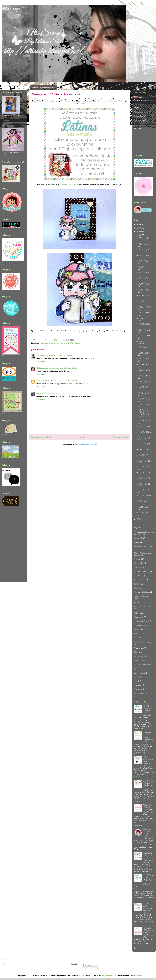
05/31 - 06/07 (145, 393)
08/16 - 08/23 (145, 330)
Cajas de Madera (140, 673)
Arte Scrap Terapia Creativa (143, 607)
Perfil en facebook (140, 120)
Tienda (81, 103)
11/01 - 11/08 (144, 273)
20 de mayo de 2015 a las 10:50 (63, 368)
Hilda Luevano (42, 368)
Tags (136, 602)
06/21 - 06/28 (145, 376)
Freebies (137, 677)
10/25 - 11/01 (144, 278)
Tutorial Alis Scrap (140, 580)
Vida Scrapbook (139, 693)
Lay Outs (137, 584)
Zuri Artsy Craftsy (141, 576)
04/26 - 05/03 (145, 432)
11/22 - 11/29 (144, 255)
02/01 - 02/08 (145, 495)
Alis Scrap (10, 9)
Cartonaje (137, 629)
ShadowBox (138, 634)
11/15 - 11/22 (144, 261)
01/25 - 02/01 (145, 501)
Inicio (82, 437)
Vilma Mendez (42, 355)
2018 (139, 224)
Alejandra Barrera (43, 381)
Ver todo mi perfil (140, 100)
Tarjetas (77, 343)
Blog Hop (137, 559)
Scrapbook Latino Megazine (143, 642)
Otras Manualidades (141, 665)
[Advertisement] (11, 546)
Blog (113, 101)
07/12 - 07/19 (144, 359)
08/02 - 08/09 (142, 342)
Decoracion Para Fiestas (142, 592)
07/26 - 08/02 (145, 347)
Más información (115, 979)
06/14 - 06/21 (144, 382)
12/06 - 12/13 (144, 244)
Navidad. (137, 567)
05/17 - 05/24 (144, 404)
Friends (137, 681)
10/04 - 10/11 (144, 295)
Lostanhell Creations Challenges (141, 597)
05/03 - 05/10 (145, 427)
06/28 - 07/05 (145, 370)
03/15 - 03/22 (145, 461)
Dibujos (136, 638)
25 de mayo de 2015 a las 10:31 (65, 381)
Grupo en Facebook (140, 116)
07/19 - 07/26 (144, 353)
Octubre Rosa (138, 660)
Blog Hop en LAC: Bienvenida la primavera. (148, 907)
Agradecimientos (139, 625)
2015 (139, 235)
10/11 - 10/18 (144, 290)
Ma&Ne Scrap (139, 656)
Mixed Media (138, 563)
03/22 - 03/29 (145, 455)
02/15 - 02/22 (145, 484)
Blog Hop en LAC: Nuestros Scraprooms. (148, 735)
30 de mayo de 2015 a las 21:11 (55, 393)
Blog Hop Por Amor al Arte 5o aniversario (148, 855)
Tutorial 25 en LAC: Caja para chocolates (149, 930)
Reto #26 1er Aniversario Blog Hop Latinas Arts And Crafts (148, 710)
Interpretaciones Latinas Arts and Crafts (56, 343)
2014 (139, 519)
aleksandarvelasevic (110, 976)
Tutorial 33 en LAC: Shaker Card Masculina (144, 413)
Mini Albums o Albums (142, 571)
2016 (139, 231)
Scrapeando (138, 689)
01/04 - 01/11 (144, 512)
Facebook (102, 101)
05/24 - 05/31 (144, 399)
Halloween (137, 613)
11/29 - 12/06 (144, 250)
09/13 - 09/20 (145, 313)
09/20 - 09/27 (145, 307)
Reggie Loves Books (70, 185)
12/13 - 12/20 (144, 238)
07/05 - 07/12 (144, 364)
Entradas (87, 965)
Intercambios (138, 652)
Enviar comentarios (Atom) (86, 444)
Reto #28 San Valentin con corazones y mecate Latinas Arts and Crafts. (144, 881)
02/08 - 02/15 (145, 490)
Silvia (39, 393)
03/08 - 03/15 (145, 467)
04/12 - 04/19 (144, 444)
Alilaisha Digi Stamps (142, 621)
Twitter (121, 101)
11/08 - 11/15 (144, 267)
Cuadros (137, 588)
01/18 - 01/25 (144, 507)
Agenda (137, 669)
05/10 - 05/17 (144, 421)
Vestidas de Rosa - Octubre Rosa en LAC (149, 807)
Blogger (139, 976)
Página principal (139, 112)
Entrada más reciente (42, 437)
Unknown (140, 97)
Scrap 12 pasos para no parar (144, 546)
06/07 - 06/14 (145, 387)
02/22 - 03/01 (145, 478)
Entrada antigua (121, 437)
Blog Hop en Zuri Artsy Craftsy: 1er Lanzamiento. (148, 832)
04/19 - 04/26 (145, 438)
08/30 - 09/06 (142, 320)
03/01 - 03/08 (145, 472)
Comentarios (89, 969)
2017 (139, 228)
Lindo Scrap (138, 685)
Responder (41, 361)
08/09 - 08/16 (145, 336)
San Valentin (139, 617)
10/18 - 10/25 (144, 284)
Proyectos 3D (138, 538)
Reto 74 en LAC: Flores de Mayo (148, 759)
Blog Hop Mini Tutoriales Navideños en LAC (148, 784)
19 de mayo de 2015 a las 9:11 (61, 355)
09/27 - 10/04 (145, 301)
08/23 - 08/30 (145, 324)
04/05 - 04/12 (145, 449)
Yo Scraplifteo (139, 648)
